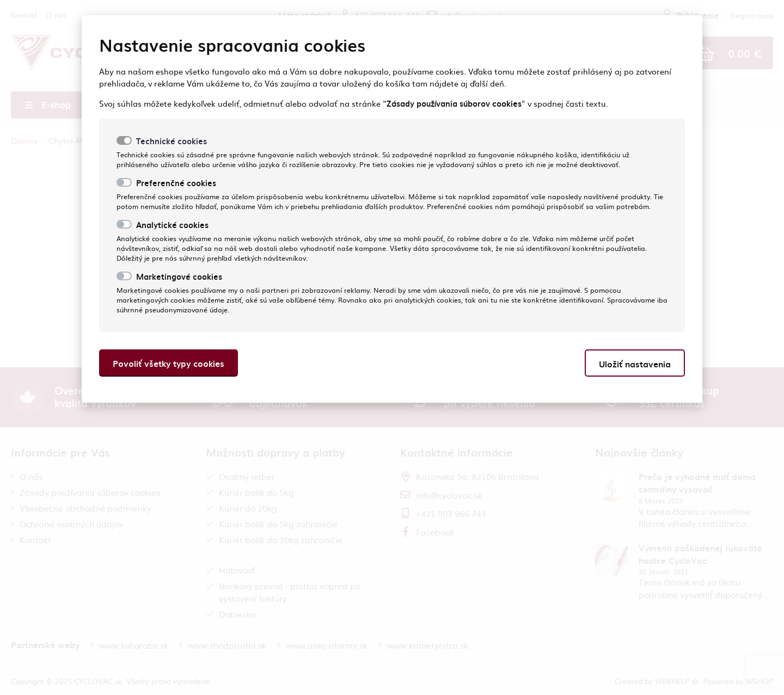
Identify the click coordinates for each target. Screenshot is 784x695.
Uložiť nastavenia (635, 364)
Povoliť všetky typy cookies (169, 363)
